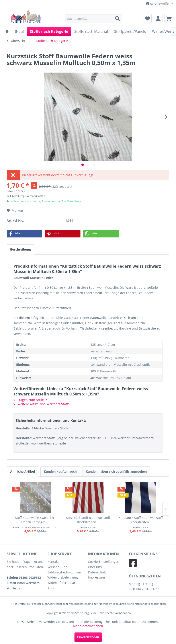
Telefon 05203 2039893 (24, 578)
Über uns (95, 567)
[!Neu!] (19, 32)
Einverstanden (88, 637)
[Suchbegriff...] (94, 18)
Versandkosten (78, 604)
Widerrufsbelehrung (63, 577)
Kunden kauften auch (60, 471)
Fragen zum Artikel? (30, 400)
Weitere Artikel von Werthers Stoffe (42, 404)
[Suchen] (117, 18)
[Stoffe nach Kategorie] (49, 32)
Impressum (96, 577)
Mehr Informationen (88, 626)
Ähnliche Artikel (22, 471)
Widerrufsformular (61, 583)
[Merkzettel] (147, 18)
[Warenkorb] (169, 18)
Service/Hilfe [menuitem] (158, 4)
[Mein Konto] (158, 18)
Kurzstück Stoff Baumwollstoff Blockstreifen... (88, 520)
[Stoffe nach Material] (91, 32)
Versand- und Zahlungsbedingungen (64, 570)
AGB (51, 588)
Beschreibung (21, 249)
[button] (24, 234)
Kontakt (53, 562)
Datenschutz (97, 572)
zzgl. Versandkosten (33, 196)
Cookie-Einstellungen (104, 562)
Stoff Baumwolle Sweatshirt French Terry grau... (35, 520)
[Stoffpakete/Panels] (130, 32)
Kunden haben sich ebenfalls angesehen (116, 471)
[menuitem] (94, 18)
